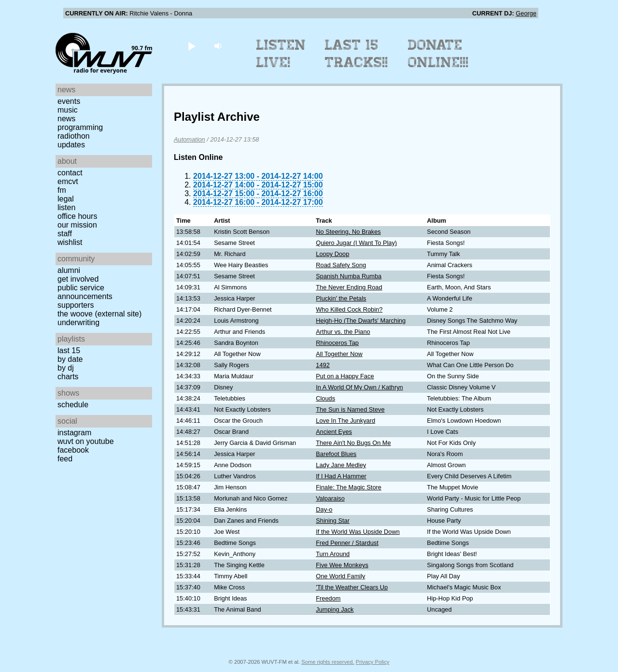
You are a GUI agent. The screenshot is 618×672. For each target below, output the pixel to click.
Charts (68, 377)
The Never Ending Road (349, 287)
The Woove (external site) (99, 314)
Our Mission (77, 225)
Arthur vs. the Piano (343, 332)
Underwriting (78, 322)
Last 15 (69, 350)
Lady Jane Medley (341, 465)
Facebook (73, 450)
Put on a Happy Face (345, 376)
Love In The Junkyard (345, 421)
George (526, 13)
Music (68, 110)
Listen (66, 207)
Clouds (325, 398)
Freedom (328, 598)
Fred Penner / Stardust (347, 543)
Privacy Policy (373, 662)
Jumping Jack (335, 609)
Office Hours (77, 216)
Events (69, 101)
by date (70, 359)
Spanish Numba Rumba (349, 276)
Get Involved (78, 279)
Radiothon (74, 136)
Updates (71, 145)
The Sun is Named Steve (350, 409)
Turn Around (333, 554)
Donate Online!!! (438, 54)
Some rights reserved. (328, 662)
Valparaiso (330, 498)
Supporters (76, 305)
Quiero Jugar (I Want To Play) (356, 243)
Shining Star (333, 521)
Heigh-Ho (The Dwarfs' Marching (361, 321)
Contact (70, 173)
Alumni (69, 270)
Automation (190, 139)
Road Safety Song (341, 265)
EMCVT (68, 181)
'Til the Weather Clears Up (352, 587)
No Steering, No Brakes (348, 232)
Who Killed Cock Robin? (349, 309)
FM (62, 190)
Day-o (324, 509)
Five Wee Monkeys (342, 565)
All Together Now (339, 354)
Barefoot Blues (336, 454)
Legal (66, 199)
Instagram (74, 433)
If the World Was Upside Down (358, 532)
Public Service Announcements (85, 292)
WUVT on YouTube (86, 441)
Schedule (73, 405)
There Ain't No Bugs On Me (353, 443)
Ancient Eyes (334, 432)
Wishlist (70, 242)
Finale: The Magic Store (349, 487)
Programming (80, 127)
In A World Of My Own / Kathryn (359, 387)
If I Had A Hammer (341, 476)
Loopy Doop (332, 254)
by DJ (66, 368)
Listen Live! (281, 54)
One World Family (340, 576)
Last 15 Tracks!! (357, 54)
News (66, 119)
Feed (65, 459)
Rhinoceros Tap (337, 343)
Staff (65, 234)
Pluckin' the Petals (341, 298)
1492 (323, 365)
